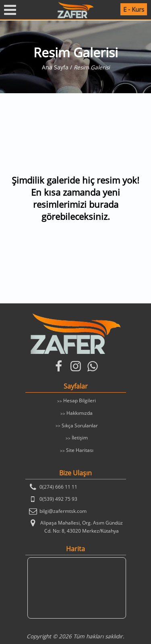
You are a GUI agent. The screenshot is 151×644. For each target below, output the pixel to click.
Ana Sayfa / (58, 67)
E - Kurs (134, 9)
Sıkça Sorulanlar (80, 425)
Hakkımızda (80, 413)
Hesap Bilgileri (80, 400)
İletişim (80, 438)
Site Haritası (80, 450)
